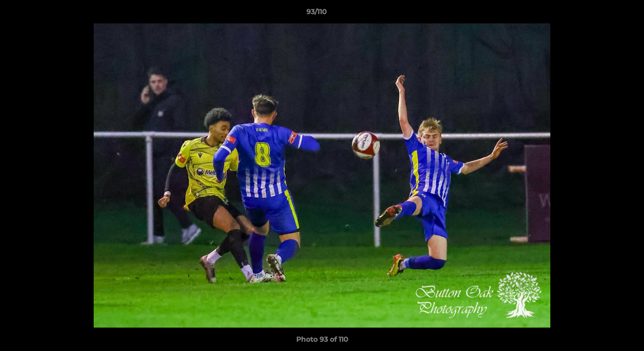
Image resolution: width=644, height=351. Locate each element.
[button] (603, 14)
